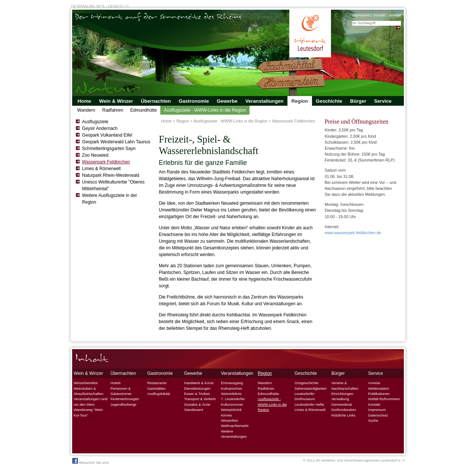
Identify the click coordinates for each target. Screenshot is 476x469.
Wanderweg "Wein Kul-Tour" (88, 412)
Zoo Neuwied (95, 155)
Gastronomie (194, 101)
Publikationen (379, 394)
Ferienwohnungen (125, 399)
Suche (373, 420)
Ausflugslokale (159, 394)
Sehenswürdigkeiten (311, 388)
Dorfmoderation (344, 410)
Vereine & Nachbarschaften (345, 385)
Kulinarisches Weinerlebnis (231, 391)
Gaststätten (156, 388)
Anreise (395, 15)
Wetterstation (379, 388)
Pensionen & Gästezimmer (121, 391)
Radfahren (113, 110)
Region (300, 101)
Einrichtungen (342, 394)
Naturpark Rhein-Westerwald (111, 175)
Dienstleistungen (197, 388)
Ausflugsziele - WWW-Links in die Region (205, 110)
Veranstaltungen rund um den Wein (91, 401)
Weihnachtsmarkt (235, 426)
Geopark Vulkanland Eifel (107, 135)
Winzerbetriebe (86, 383)
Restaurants (157, 383)
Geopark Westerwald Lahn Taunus (116, 142)
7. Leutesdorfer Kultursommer (233, 401)
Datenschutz (378, 415)
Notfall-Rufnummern (384, 399)
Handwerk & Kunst (199, 383)
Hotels (115, 383)
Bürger (358, 101)
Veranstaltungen (265, 101)
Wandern (86, 110)
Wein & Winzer (116, 101)
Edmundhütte (143, 110)
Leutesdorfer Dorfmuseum (305, 396)
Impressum (361, 15)
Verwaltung (340, 399)
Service (383, 101)
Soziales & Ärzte (197, 404)
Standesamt (194, 410)
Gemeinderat (342, 404)
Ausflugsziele (95, 122)
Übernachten (156, 101)
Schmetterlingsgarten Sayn (109, 149)
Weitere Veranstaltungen (234, 434)
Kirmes (226, 415)
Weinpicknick (231, 410)
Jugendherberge (123, 404)
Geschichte (329, 101)
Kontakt (379, 15)
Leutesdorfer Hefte (309, 404)
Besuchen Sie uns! (91, 461)
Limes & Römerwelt (102, 169)
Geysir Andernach (100, 128)
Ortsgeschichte (306, 383)
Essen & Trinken (197, 394)
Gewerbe (227, 101)
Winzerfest (229, 420)
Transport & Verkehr (200, 399)
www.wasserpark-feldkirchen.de (353, 233)
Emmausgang (232, 383)
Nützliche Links (343, 415)
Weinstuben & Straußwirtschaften (89, 391)
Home (85, 101)
